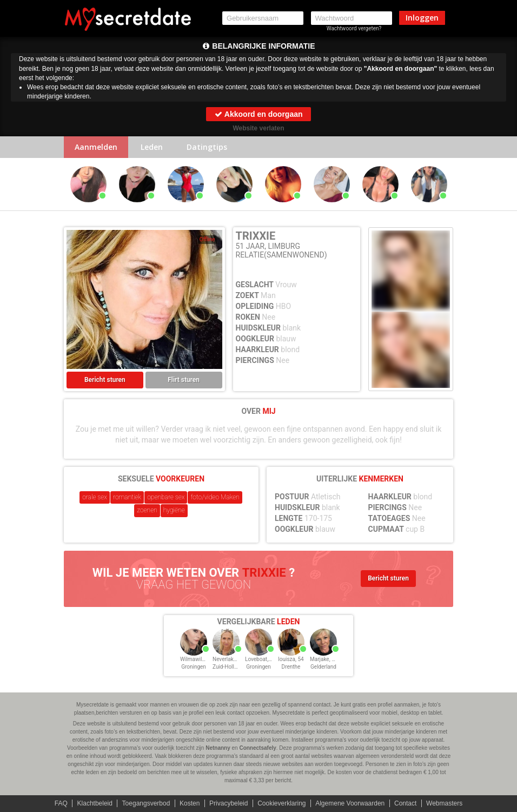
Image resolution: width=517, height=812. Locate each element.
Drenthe (291, 667)
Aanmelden (96, 147)
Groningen (194, 667)
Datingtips (207, 147)
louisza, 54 (291, 659)
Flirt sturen (184, 380)
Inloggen (422, 18)
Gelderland (323, 667)
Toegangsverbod (146, 803)
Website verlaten (258, 128)
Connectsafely (257, 748)
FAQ (61, 803)
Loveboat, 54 (260, 659)
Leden (152, 147)
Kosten (190, 803)
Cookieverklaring (281, 803)
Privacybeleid (228, 803)
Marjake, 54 (324, 659)
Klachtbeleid (95, 803)
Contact (405, 803)
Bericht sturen (105, 380)
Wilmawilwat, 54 (200, 659)
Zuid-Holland (228, 667)
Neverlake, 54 (229, 659)
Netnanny (218, 748)
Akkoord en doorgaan (258, 114)
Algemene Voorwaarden (350, 803)
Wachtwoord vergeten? (354, 28)
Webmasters (444, 803)
